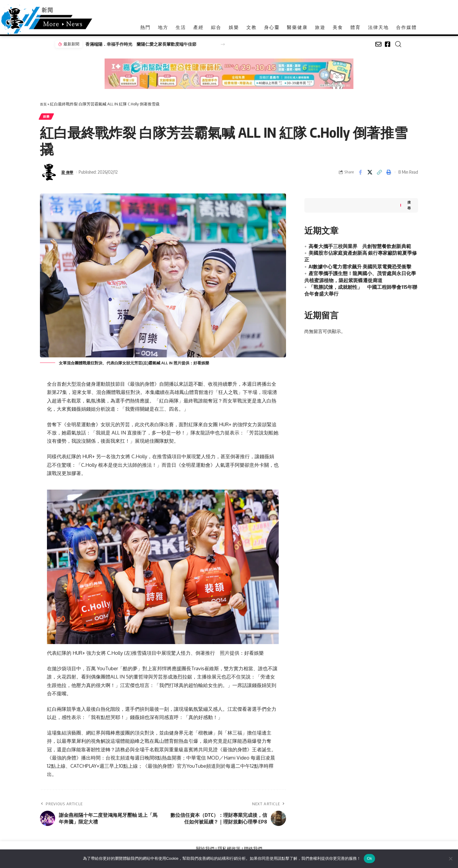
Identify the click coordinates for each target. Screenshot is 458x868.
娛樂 (48, 117)
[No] (450, 859)
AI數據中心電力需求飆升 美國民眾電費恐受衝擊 (360, 265)
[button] (223, 44)
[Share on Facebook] (360, 174)
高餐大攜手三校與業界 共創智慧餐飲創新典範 (360, 245)
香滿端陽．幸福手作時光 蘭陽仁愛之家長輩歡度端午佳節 (137, 44)
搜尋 (409, 203)
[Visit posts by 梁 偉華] (49, 174)
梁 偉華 (69, 174)
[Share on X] (370, 174)
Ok (369, 858)
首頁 (44, 104)
